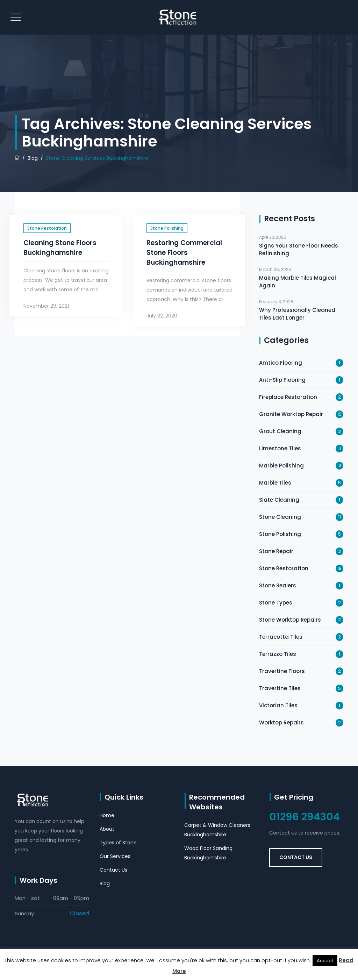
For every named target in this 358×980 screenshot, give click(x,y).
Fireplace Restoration (288, 397)
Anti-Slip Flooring (282, 380)
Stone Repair (276, 551)
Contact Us (113, 870)
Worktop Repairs (281, 723)
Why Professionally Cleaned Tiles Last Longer (297, 314)
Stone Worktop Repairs (290, 620)
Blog (105, 884)
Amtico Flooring (281, 363)
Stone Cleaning (280, 517)
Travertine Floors (282, 671)
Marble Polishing (281, 466)
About (107, 829)
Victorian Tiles (278, 705)
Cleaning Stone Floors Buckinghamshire (60, 248)
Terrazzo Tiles (278, 654)
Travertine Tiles (280, 688)
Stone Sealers (278, 585)
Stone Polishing (167, 228)
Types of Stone (118, 843)
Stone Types (276, 603)
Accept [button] (325, 961)
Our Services (115, 856)
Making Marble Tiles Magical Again (298, 282)
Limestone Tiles (280, 448)
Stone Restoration (47, 228)
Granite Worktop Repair (291, 414)
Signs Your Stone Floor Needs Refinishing (299, 249)
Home (107, 815)
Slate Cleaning (279, 500)
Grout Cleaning (280, 431)
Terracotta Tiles (281, 637)
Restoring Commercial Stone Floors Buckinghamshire (184, 253)
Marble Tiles (275, 483)
